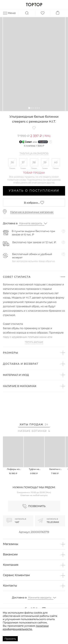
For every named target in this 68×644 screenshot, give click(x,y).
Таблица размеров (34, 154)
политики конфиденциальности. (26, 627)
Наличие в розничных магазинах (32, 212)
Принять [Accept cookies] (10, 639)
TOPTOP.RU (34, 5)
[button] (29, 108)
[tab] (34, 425)
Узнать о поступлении (34, 191)
